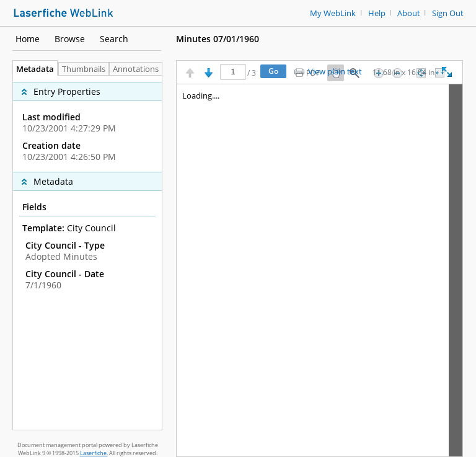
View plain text (335, 72)
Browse (70, 39)
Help (377, 13)
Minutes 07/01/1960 (218, 39)
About (409, 13)
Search (114, 39)
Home (28, 39)
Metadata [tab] (32, 69)
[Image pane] (320, 270)
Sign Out (448, 13)
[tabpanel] (87, 253)
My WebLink (333, 13)
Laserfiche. (94, 453)
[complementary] (87, 124)
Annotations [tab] (139, 69)
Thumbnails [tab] (84, 69)
